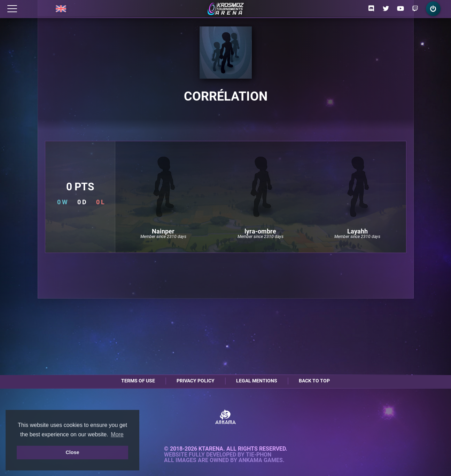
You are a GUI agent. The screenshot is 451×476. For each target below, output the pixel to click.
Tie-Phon (259, 455)
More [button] (117, 434)
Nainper (163, 231)
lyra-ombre (260, 231)
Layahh (357, 231)
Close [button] (72, 452)
